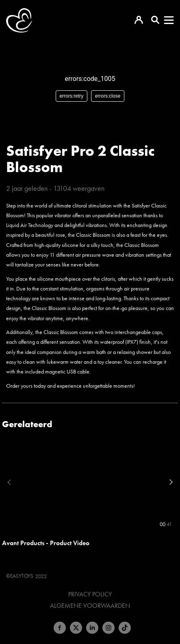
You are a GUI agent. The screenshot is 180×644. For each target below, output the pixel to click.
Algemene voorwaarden (90, 606)
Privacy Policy (90, 594)
